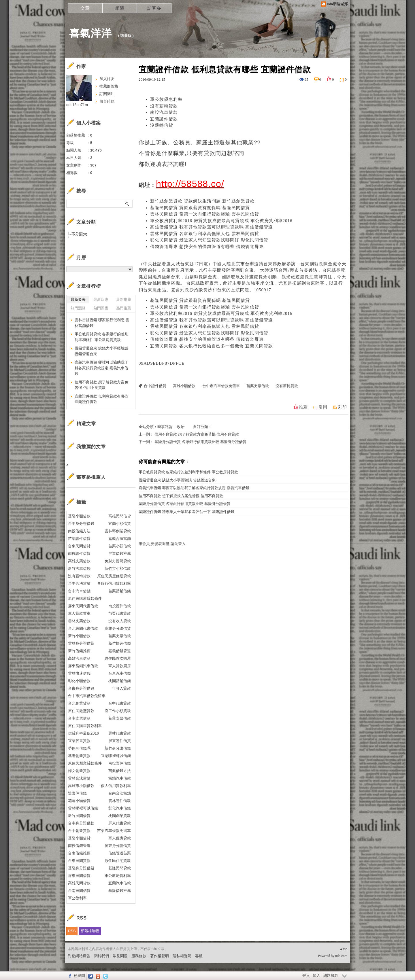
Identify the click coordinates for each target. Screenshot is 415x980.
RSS (72, 931)
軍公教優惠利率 (166, 99)
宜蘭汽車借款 (120, 883)
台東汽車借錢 (120, 673)
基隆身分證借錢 (81, 868)
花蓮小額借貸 (79, 801)
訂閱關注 (107, 94)
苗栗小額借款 (120, 546)
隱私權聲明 (182, 956)
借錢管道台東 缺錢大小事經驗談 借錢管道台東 (177, 480)
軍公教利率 (77, 898)
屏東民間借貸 (79, 876)
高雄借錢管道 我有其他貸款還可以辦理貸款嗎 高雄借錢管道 (212, 227)
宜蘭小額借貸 (120, 524)
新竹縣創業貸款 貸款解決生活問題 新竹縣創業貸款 (202, 201)
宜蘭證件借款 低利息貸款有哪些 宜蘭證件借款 (101, 399)
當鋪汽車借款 (120, 778)
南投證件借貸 (79, 554)
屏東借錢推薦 (120, 554)
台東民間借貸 (79, 546)
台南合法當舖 (120, 793)
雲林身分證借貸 (81, 643)
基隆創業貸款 (79, 756)
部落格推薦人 (91, 477)
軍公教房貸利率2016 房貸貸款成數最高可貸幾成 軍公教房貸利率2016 (221, 221)
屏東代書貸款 (120, 823)
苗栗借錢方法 (120, 771)
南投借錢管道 (79, 846)
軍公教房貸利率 (118, 876)
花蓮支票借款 (120, 718)
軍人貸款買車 (79, 613)
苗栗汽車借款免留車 (114, 831)
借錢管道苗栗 (120, 853)
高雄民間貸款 (79, 883)
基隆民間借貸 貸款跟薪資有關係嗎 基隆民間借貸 (200, 208)
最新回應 (101, 299)
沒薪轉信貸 (162, 125)
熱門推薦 (124, 308)
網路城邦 (331, 976)
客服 (199, 956)
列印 (342, 407)
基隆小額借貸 (79, 838)
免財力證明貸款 (118, 561)
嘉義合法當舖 (120, 539)
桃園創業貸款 (120, 816)
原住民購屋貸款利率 (85, 726)
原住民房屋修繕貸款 (114, 576)
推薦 (303, 407)
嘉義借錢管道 (120, 651)
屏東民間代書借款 (83, 606)
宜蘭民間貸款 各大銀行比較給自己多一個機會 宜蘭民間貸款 (212, 346)
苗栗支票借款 (258, 386)
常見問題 (120, 956)
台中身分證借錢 (81, 524)
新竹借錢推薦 (79, 651)
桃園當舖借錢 (120, 681)
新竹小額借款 (79, 636)
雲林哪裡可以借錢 (83, 808)
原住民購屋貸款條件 (85, 598)
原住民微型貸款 (81, 711)
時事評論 (165, 427)
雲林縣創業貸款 (118, 531)
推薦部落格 (109, 86)
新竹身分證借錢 (118, 748)
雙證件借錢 (77, 793)
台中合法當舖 (79, 583)
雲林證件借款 (120, 801)
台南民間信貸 (79, 891)
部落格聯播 (90, 931)
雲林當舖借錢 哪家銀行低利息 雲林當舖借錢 (102, 323)
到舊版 (126, 36)
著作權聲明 (160, 956)
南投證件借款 (120, 606)
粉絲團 (79, 976)
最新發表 (78, 299)
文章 (85, 8)
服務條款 (139, 956)
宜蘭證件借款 (164, 119)
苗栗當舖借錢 (120, 591)
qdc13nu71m (77, 105)
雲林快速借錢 (79, 673)
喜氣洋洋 (90, 33)
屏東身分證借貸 (118, 846)
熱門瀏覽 (78, 308)
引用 (323, 407)
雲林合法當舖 (79, 778)
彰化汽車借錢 (120, 808)
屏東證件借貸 (120, 741)
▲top (343, 949)
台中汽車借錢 (79, 591)
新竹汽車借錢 (79, 568)
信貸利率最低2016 (83, 733)
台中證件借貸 (155, 386)
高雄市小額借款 (81, 786)
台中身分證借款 (81, 823)
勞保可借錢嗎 (79, 748)
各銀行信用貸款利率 (114, 583)
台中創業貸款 (79, 831)
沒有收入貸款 (120, 621)
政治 (181, 427)
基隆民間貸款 (120, 868)
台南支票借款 (79, 718)
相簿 (120, 8)
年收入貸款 (121, 688)
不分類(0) (79, 234)
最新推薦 (124, 299)
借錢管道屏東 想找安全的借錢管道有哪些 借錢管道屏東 (207, 247)
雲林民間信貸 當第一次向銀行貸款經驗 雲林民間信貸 (205, 214)
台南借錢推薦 (79, 853)
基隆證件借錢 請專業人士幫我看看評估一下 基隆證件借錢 (186, 512)
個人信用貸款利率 (116, 786)
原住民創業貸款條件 (85, 763)
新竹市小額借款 (118, 568)
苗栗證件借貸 (79, 539)
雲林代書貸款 (120, 733)
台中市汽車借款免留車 (221, 386)
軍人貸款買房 (120, 666)
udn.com (341, 956)
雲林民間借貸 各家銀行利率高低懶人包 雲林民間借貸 (205, 234)
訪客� (154, 8)
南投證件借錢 (120, 763)
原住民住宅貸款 (118, 861)
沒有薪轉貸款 (164, 106)
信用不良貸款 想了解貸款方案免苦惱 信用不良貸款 (197, 434)
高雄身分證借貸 (118, 628)
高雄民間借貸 (120, 516)
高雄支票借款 (79, 561)
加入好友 (107, 79)
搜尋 (128, 204)
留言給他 (107, 101)
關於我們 (101, 956)
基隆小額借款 (79, 516)
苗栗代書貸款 (120, 613)
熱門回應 (101, 308)
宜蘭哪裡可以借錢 (116, 756)
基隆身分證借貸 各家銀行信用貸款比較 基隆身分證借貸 (200, 442)
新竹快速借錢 (120, 643)
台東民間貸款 (79, 861)
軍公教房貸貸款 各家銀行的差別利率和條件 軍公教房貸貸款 (188, 472)
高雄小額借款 (184, 386)
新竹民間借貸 (79, 816)
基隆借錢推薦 (120, 891)
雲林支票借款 (79, 621)
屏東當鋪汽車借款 (83, 666)
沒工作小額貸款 (118, 711)
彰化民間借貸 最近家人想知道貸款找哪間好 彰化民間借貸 (209, 240)
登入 (306, 976)
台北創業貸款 (79, 703)
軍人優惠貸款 (120, 838)
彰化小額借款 (79, 681)
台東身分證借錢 (81, 688)
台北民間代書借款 (83, 628)
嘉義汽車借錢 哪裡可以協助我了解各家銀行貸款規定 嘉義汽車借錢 (194, 488)
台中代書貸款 (120, 703)
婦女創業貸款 (79, 771)
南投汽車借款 (164, 112)
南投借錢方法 (79, 531)
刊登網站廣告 (79, 956)
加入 (316, 976)
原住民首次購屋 (118, 658)
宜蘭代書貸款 (79, 741)
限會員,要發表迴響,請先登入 (162, 544)
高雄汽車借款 (79, 658)
